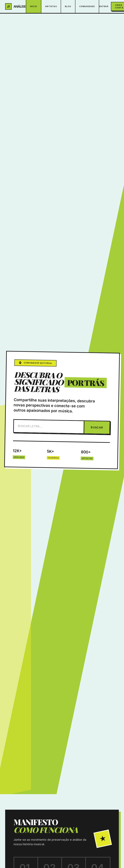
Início (34, 6)
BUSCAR (97, 427)
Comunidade (87, 6)
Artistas (51, 6)
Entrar (104, 6)
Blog (68, 6)
